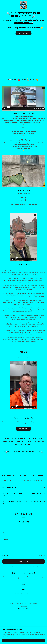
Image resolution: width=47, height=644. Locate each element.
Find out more (24, 429)
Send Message (24, 562)
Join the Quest (23, 33)
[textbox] (23, 527)
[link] (23, 5)
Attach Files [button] (6, 555)
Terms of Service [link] (37, 567)
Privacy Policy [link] (29, 567)
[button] (2, 555)
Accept (23, 640)
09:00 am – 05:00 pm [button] (27, 593)
